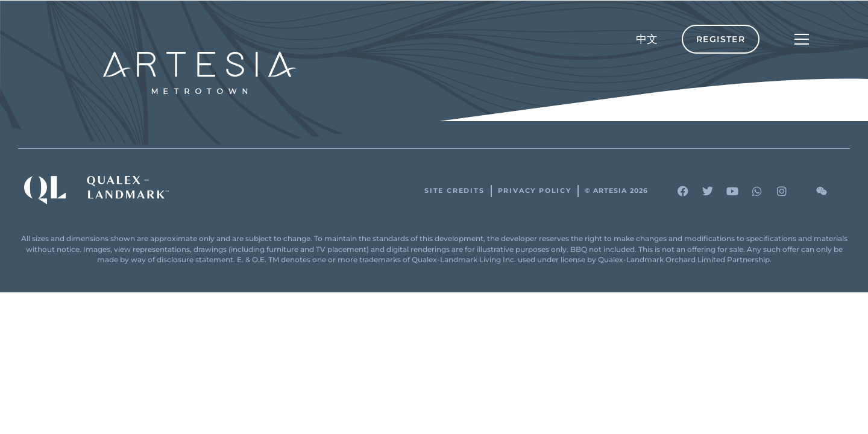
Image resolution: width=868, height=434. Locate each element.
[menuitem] (647, 39)
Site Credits (454, 191)
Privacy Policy (535, 191)
